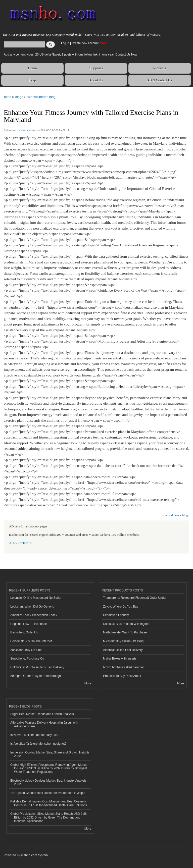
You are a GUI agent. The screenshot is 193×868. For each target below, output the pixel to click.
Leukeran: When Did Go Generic (32, 607)
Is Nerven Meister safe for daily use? (35, 735)
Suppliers (96, 68)
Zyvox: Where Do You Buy (121, 607)
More (88, 683)
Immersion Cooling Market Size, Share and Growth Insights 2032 (50, 754)
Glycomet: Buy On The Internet (31, 641)
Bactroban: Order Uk (24, 632)
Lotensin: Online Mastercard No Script (36, 598)
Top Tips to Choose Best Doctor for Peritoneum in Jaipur (48, 793)
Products (160, 68)
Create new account (85, 43)
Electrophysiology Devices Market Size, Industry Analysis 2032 (48, 782)
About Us (96, 80)
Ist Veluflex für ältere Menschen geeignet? (38, 744)
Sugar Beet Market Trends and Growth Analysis (42, 714)
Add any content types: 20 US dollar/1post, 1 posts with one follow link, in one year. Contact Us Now (70, 55)
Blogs (33, 80)
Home (33, 68)
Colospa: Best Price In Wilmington (126, 624)
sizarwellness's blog (41, 97)
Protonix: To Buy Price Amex (122, 676)
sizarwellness (29, 130)
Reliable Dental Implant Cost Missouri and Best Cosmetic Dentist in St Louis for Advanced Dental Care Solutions (49, 803)
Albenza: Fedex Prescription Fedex (34, 615)
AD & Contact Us (160, 80)
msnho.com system (34, 855)
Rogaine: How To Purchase (29, 624)
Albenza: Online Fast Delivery (123, 650)
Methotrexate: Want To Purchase (125, 632)
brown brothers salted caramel (123, 667)
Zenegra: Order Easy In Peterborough (36, 676)
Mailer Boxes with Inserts (120, 659)
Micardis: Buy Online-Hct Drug (123, 641)
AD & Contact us (20, 543)
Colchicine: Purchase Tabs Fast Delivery (37, 667)
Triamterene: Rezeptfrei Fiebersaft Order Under (135, 598)
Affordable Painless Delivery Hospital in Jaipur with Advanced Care (44, 724)
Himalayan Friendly (116, 615)
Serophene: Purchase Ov (27, 659)
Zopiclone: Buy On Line (26, 650)
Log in (65, 43)
